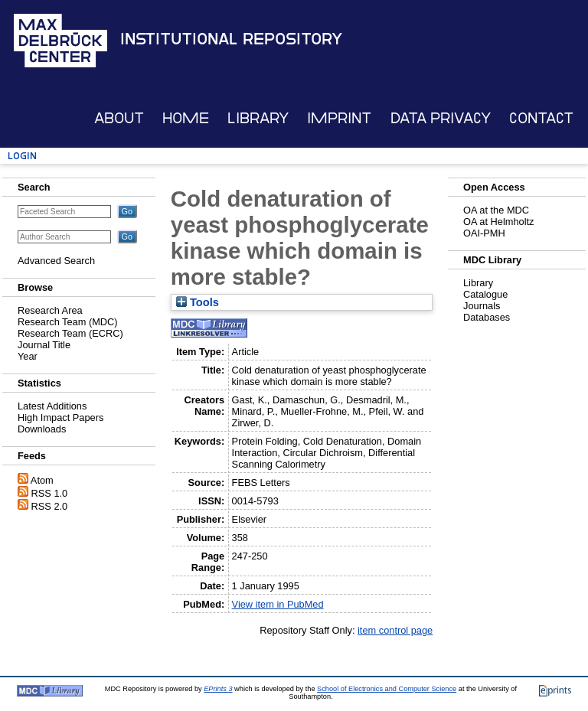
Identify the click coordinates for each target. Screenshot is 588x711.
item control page (395, 630)
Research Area (50, 310)
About (119, 118)
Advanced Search (56, 261)
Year (28, 356)
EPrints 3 (218, 689)
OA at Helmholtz (498, 222)
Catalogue (485, 294)
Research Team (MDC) (68, 322)
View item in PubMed (278, 604)
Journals (482, 306)
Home (186, 118)
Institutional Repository (231, 39)
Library (258, 118)
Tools (198, 302)
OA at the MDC (496, 210)
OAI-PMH (484, 233)
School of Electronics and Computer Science (387, 689)
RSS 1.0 (50, 493)
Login (22, 156)
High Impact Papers (60, 417)
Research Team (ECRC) (70, 333)
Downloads (42, 429)
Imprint (339, 118)
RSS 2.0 (50, 506)
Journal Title (44, 345)
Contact (541, 118)
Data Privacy (441, 118)
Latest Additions (52, 406)
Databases (487, 317)
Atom (42, 480)
